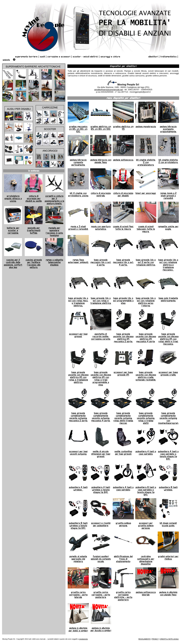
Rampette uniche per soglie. (168, 228)
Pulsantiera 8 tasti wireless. (168, 489)
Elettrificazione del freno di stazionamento (123, 559)
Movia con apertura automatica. (101, 228)
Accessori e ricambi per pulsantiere (101, 524)
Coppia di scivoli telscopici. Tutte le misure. (146, 229)
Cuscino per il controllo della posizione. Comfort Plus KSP (13, 264)
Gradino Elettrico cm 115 (123, 128)
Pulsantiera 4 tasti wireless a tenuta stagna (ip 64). (101, 490)
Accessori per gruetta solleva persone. (146, 526)
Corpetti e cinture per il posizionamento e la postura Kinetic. (54, 200)
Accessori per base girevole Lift (123, 374)
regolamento (83, 639)
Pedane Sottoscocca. (123, 160)
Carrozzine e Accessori (59, 57)
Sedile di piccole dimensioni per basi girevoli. (101, 454)
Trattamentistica (168, 57)
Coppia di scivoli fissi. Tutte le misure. (123, 228)
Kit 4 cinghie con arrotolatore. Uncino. (78, 194)
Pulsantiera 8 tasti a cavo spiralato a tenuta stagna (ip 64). (146, 491)
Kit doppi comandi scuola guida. (168, 524)
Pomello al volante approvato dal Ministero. (78, 559)
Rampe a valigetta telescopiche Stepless (54, 262)
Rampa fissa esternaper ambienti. (78, 261)
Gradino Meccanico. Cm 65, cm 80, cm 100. (78, 129)
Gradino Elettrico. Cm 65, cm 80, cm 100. (101, 128)
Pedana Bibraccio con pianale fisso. (101, 161)
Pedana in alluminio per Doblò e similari (78, 629)
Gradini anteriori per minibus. (168, 558)
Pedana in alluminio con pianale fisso (168, 593)
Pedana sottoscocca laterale (146, 593)
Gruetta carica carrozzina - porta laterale (78, 595)
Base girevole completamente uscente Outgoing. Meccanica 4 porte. (101, 417)
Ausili (42, 57)
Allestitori (153, 57)
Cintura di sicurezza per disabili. (123, 194)
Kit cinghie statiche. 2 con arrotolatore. (168, 161)
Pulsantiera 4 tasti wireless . (78, 489)
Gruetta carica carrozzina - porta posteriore (101, 595)
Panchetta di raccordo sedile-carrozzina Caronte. (101, 336)
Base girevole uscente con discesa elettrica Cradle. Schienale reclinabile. (146, 376)
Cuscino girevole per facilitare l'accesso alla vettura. (34, 264)
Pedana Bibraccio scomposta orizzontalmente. (168, 129)
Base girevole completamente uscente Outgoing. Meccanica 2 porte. (78, 417)
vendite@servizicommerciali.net (109, 90)
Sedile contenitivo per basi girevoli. (123, 453)
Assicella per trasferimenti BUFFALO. (34, 230)
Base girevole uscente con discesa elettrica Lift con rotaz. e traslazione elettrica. (78, 377)
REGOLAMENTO (145, 639)
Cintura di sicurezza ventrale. (101, 194)
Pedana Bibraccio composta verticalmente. (78, 162)
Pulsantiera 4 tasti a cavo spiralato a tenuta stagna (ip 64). (168, 455)
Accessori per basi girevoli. (78, 335)
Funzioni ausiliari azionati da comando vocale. (101, 559)
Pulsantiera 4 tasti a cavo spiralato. (146, 453)
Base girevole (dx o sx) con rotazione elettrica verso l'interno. (146, 302)
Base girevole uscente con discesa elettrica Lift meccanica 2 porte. (123, 338)
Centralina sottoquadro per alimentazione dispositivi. (146, 560)
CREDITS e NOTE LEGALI (169, 639)
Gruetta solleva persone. (123, 524)
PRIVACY (155, 639)
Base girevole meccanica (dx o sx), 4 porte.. (123, 262)
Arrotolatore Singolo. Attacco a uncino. (13, 199)
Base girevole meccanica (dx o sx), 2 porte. (101, 262)
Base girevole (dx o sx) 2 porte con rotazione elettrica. (146, 262)
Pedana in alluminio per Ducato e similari (101, 629)
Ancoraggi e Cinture (110, 57)
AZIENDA (6, 60)
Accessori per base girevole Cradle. (168, 374)
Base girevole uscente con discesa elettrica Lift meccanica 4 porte (146, 338)
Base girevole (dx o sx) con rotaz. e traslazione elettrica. (101, 301)
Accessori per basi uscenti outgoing (78, 453)
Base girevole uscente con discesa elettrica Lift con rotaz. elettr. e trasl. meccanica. (168, 339)
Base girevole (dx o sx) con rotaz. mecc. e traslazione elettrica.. (78, 302)
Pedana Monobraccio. (146, 127)
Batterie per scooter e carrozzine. (13, 230)
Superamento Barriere (26, 57)
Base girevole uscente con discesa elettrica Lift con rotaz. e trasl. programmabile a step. (101, 379)
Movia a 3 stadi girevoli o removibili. (78, 228)
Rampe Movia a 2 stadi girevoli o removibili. (168, 196)
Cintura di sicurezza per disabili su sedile (34, 199)
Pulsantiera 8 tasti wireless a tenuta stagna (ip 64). (78, 526)
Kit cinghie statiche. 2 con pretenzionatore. (146, 162)
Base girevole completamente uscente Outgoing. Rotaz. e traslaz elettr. (146, 418)
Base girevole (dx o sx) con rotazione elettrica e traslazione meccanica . (168, 265)
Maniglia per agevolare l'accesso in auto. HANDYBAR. (54, 232)
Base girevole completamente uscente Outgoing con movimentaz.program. (168, 418)
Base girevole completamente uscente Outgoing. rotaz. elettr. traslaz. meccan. (123, 418)
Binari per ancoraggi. (146, 193)
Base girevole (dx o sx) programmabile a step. (123, 301)
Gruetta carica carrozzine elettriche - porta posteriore (123, 596)
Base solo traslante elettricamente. (168, 299)
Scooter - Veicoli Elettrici (85, 57)
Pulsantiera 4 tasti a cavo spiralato (123, 489)
